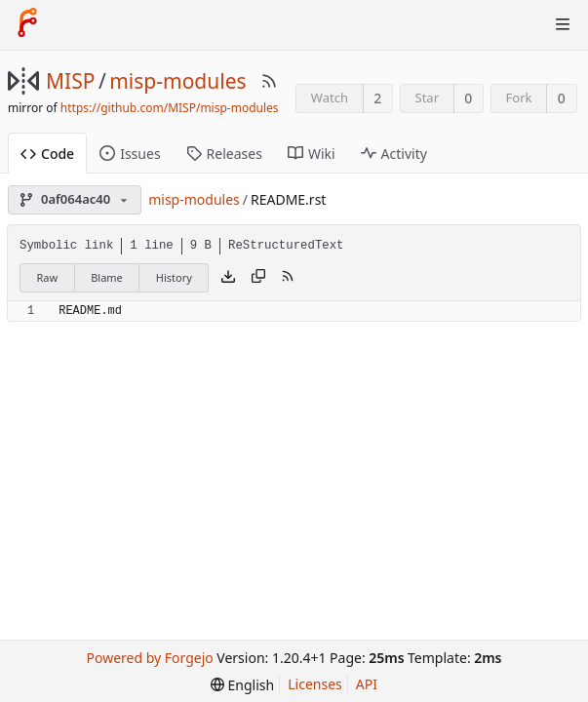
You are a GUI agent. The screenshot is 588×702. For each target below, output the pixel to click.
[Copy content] (258, 278)
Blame (107, 277)
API (367, 684)
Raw (48, 277)
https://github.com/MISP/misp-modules (170, 108)
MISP (70, 81)
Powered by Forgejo (150, 658)
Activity (394, 154)
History (174, 277)
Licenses (315, 684)
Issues (130, 154)
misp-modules (177, 81)
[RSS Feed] (269, 81)
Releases (224, 154)
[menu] (242, 685)
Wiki (312, 154)
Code (47, 154)
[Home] (27, 24)
